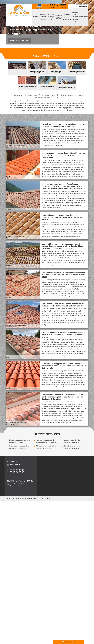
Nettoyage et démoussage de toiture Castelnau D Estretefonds (46, 441)
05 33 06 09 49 (50, 6)
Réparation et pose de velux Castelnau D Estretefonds (71, 441)
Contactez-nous (45, 499)
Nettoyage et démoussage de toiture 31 (67, 17)
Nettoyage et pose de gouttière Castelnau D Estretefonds (19, 447)
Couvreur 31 (36, 17)
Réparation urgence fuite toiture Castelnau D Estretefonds (46, 447)
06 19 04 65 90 (61, 6)
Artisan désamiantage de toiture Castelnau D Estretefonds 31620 (73, 447)
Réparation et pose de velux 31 (59, 17)
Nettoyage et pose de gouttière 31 (51, 17)
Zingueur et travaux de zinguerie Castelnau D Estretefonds (20, 441)
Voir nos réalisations (19, 41)
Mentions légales (32, 499)
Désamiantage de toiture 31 (83, 17)
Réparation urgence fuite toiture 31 (43, 17)
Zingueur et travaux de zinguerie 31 (75, 17)
